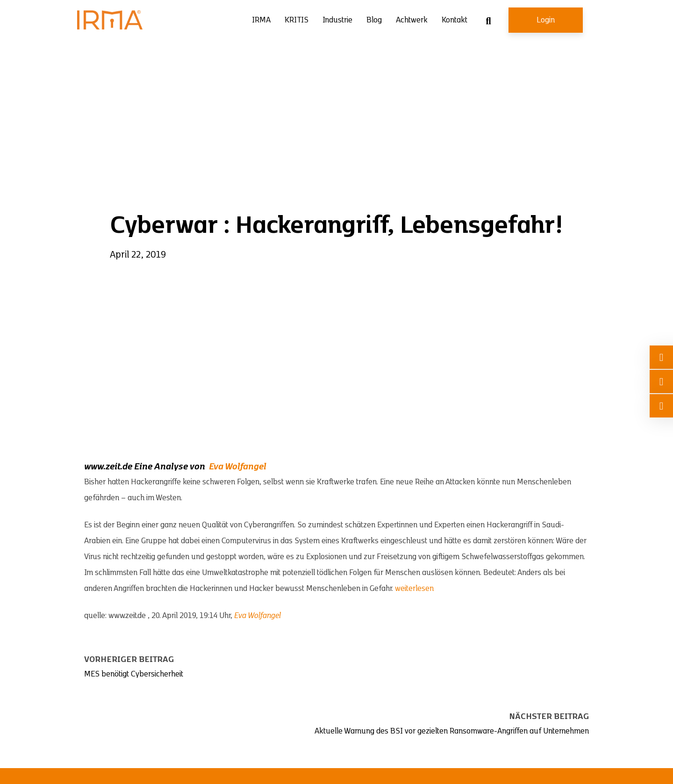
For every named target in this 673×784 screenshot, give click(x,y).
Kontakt (455, 20)
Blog (374, 20)
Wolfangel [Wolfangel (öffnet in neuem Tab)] (246, 467)
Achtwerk (412, 20)
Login (546, 20)
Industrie (337, 20)
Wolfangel (264, 616)
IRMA (261, 20)
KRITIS (297, 20)
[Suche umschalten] (488, 21)
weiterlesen (414, 589)
